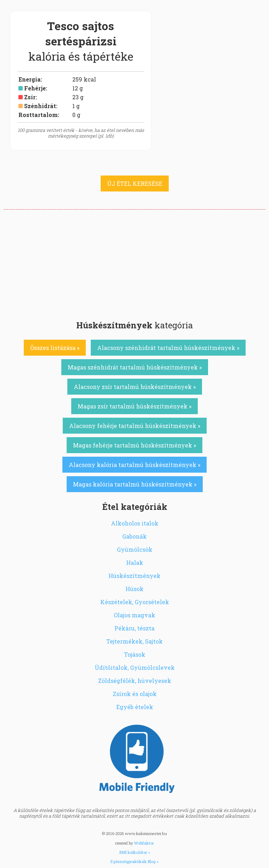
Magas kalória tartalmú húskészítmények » (135, 484)
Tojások (135, 654)
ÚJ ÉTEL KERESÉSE (135, 183)
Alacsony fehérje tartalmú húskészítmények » (135, 426)
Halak (135, 563)
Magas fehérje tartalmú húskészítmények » (134, 445)
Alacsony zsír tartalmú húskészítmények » (135, 387)
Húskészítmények (134, 576)
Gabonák (134, 536)
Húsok (134, 589)
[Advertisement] (134, 263)
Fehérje (35, 88)
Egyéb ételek (135, 707)
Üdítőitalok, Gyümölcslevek (135, 667)
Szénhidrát (40, 106)
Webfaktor (144, 843)
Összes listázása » (55, 348)
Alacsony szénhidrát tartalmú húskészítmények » (168, 348)
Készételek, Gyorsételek (135, 602)
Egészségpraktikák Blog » (134, 861)
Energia (30, 79)
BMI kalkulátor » (135, 852)
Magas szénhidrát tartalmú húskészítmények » (135, 367)
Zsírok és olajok (135, 694)
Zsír (30, 97)
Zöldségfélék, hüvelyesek (135, 681)
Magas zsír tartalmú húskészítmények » (134, 406)
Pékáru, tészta (134, 628)
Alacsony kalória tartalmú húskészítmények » (134, 465)
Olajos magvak (134, 615)
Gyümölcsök (135, 549)
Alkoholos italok (135, 523)
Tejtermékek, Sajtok (134, 641)
